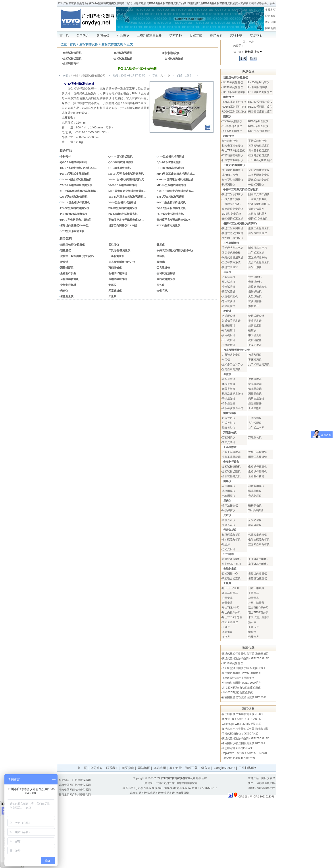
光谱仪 (64, 291)
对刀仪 (226, 360)
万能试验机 (229, 277)
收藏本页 (270, 10)
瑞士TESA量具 (231, 588)
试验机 (161, 256)
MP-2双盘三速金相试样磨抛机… (176, 174)
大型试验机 (255, 296)
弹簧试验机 (255, 282)
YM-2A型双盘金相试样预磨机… (127, 197)
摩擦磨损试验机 (258, 287)
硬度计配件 (255, 340)
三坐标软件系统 (231, 262)
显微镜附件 (255, 403)
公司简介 (83, 35)
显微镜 (161, 262)
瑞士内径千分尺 (231, 612)
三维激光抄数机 (258, 199)
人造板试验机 (230, 296)
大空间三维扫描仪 (233, 238)
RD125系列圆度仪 (259, 131)
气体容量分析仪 (258, 535)
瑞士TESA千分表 (232, 617)
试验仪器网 (65, 785)
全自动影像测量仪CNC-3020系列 (242, 683)
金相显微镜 (229, 379)
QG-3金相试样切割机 (169, 162)
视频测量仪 (229, 185)
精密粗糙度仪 (230, 141)
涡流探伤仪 (229, 510)
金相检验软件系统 (233, 408)
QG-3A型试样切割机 (120, 156)
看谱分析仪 (255, 525)
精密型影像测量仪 (233, 180)
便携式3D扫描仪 (258, 219)
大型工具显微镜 (258, 452)
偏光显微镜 (255, 389)
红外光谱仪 (229, 525)
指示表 (252, 622)
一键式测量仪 (256, 185)
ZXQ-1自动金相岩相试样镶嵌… (175, 191)
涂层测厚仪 (229, 486)
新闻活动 (103, 35)
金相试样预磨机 (123, 53)
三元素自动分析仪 (259, 544)
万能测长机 (255, 437)
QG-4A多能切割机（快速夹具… (79, 168)
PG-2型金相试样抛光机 (74, 214)
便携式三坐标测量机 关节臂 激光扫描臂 (245, 654)
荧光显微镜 (255, 384)
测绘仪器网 (65, 790)
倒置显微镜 (229, 389)
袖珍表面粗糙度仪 (233, 146)
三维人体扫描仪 (231, 199)
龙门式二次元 (256, 428)
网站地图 (270, 28)
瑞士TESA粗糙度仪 (233, 151)
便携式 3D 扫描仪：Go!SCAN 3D (242, 719)
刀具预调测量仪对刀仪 (122, 262)
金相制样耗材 (71, 63)
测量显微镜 (255, 394)
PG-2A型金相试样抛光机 (171, 208)
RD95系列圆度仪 (232, 131)
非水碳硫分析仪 (231, 540)
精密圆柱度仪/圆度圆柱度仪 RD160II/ (244, 697)
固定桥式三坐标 (231, 253)
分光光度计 (229, 549)
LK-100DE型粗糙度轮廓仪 (237, 692)
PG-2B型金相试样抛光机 (123, 208)
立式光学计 (229, 442)
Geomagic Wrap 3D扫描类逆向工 (242, 724)
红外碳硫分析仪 (231, 535)
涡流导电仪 (255, 491)
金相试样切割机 (72, 59)
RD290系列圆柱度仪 (260, 107)
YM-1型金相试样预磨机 (122, 202)
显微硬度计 (229, 326)
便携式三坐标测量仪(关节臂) (77, 256)
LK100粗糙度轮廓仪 (234, 92)
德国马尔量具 (230, 593)
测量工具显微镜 (258, 457)
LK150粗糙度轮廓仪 (260, 92)
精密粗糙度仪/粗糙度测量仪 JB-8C (242, 714)
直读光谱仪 (229, 520)
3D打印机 (162, 291)
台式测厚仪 (255, 496)
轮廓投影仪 (229, 428)
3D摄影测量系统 (232, 214)
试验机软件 (229, 306)
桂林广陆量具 (256, 603)
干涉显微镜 (229, 399)
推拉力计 (254, 306)
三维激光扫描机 (231, 204)
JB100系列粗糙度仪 (260, 160)
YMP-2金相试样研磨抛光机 (76, 185)
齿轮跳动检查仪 (258, 578)
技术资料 (176, 35)
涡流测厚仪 (229, 491)
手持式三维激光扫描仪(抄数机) (241, 189)
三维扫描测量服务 (149, 35)
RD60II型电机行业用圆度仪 (238, 678)
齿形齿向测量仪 (258, 574)
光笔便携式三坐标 (233, 219)
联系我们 (256, 35)
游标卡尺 (227, 632)
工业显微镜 (255, 408)
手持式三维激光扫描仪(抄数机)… (176, 250)
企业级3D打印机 (232, 564)
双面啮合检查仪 (231, 578)
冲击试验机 (229, 287)
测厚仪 (112, 285)
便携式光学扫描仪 (233, 194)
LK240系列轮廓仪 (232, 87)
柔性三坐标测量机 (259, 228)
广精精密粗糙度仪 (233, 155)
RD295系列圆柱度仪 (234, 112)
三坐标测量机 (116, 256)
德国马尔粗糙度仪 (259, 155)
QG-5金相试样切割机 (121, 162)
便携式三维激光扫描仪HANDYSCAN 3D (246, 658)
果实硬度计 (255, 345)
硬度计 (64, 262)
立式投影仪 (255, 418)
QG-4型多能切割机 (120, 168)
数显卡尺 (254, 637)
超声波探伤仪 (230, 506)
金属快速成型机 (231, 559)
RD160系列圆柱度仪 (260, 102)
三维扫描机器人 (258, 214)
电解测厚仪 (229, 496)
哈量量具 (227, 598)
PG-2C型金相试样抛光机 (75, 208)
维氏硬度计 (255, 326)
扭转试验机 (255, 292)
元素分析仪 (115, 291)
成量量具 (254, 598)
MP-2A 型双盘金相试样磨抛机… (127, 174)
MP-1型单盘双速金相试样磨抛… (79, 191)
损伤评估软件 (256, 209)
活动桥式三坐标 (258, 248)
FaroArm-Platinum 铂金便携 (238, 758)
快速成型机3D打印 (259, 204)
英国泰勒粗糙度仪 (259, 146)
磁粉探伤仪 (255, 506)
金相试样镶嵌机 (72, 53)
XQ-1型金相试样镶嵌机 (74, 197)
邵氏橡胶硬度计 (231, 321)
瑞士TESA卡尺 (231, 608)
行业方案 (196, 35)
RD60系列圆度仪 (258, 121)
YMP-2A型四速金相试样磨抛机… (176, 179)
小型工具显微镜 (231, 457)
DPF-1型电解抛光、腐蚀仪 (76, 220)
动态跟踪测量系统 (233, 209)
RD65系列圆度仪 (258, 126)
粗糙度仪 (65, 250)
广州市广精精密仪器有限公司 (88, 76)
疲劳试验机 (229, 292)
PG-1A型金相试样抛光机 (123, 214)
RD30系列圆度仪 (232, 121)
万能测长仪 (115, 268)
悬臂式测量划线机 (233, 258)
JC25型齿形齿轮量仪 (72, 231)
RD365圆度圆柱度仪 (260, 112)
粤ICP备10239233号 (262, 797)
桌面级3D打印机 (258, 564)
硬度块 (252, 330)
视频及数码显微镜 (233, 394)
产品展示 (123, 35)
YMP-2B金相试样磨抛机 (123, 185)
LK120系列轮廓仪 (232, 82)
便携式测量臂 (230, 267)
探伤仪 (161, 285)
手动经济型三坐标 (233, 248)
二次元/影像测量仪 (119, 250)
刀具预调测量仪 (231, 355)
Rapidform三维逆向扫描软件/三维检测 (244, 753)
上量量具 (254, 593)
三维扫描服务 (248, 768)
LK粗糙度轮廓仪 (258, 87)
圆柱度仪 (114, 245)
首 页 (64, 35)
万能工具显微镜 (231, 452)
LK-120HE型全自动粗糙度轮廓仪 (241, 688)
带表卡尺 (254, 627)
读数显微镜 (229, 403)
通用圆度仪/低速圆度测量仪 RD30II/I (243, 743)
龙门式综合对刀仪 (259, 364)
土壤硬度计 (229, 345)
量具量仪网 (65, 795)
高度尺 (226, 637)
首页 (73, 44)
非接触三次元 (230, 175)
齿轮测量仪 (67, 296)
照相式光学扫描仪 (259, 194)
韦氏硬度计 (255, 335)
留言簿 (206, 768)
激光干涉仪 (255, 267)
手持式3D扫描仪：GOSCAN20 (240, 734)
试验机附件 (255, 301)
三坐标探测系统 (258, 258)
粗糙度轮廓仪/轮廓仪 (72, 245)
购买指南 (128, 768)
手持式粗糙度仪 (258, 141)
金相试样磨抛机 (123, 59)
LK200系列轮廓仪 (259, 82)
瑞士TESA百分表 (258, 612)
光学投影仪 (255, 423)
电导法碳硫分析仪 (259, 540)
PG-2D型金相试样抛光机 (171, 202)
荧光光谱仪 (255, 520)
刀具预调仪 (255, 355)
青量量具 (227, 603)
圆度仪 (161, 245)
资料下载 (236, 35)
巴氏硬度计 (229, 340)
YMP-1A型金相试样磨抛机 (76, 179)
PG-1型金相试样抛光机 (170, 214)
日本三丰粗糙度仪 (259, 151)
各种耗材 (65, 156)
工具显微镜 (163, 268)
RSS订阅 (270, 22)
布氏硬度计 (229, 330)
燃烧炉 (226, 544)
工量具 (112, 296)
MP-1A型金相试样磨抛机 (171, 185)
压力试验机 (229, 282)
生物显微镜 (255, 379)
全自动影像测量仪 (259, 170)
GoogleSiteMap (224, 768)
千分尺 (226, 627)
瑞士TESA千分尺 (258, 608)
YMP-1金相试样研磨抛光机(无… (128, 179)
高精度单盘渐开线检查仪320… (126, 220)
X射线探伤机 (256, 510)
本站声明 (160, 768)
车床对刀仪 (255, 360)
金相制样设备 (89, 44)
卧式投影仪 (229, 423)
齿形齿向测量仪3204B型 (123, 225)
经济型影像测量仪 (233, 170)
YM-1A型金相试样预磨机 (75, 202)
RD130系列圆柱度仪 (234, 102)
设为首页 (270, 16)
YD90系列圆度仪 (232, 126)
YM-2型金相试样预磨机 (171, 197)
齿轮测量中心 (230, 574)
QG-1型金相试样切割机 (170, 168)
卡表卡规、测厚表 (259, 617)
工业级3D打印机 (258, 559)
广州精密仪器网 (81, 780)
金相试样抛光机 (112, 44)
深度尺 (252, 632)
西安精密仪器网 (81, 790)
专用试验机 (229, 301)
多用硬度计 (229, 335)
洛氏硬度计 (229, 316)
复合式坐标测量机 (259, 262)
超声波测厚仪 (256, 486)
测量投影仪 (67, 268)
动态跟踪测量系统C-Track (237, 748)
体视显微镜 (229, 384)
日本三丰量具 (256, 588)
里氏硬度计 (255, 321)
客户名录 (216, 35)
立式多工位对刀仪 (233, 364)
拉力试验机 (255, 277)
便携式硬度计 (256, 316)
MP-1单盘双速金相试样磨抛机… (128, 191)
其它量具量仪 (230, 622)
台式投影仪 (229, 418)
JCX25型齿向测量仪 (168, 225)
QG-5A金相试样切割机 (74, 162)
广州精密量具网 (81, 795)
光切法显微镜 (256, 399)
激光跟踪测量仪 (258, 233)
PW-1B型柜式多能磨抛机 (75, 174)
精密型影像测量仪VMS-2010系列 (242, 673)
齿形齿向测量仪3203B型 (74, 225)
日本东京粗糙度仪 (233, 160)
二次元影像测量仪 (259, 175)
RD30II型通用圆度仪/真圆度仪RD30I (243, 668)
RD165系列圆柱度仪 (234, 107)
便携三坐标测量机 (233, 228)
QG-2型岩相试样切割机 (170, 156)
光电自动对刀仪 (231, 369)
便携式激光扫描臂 (233, 233)
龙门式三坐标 (256, 253)
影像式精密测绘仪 (259, 180)
